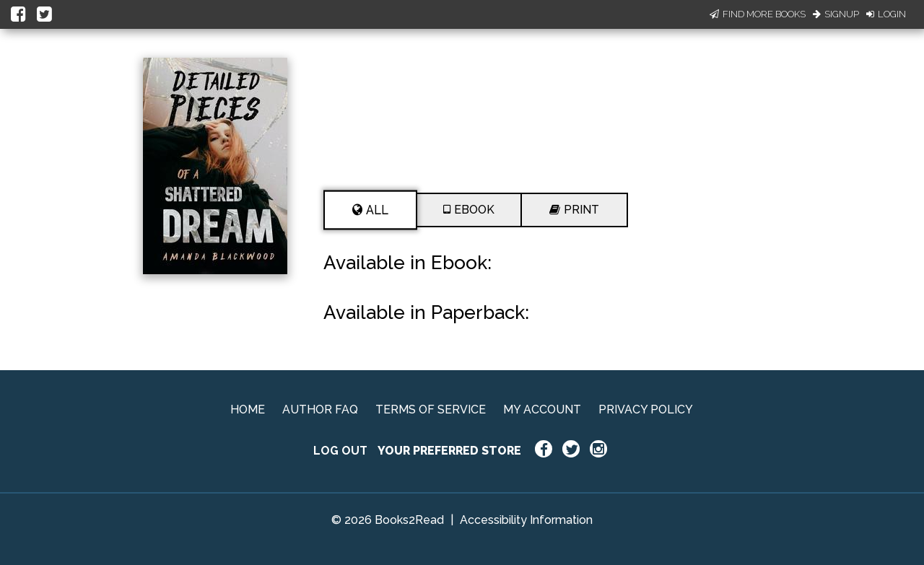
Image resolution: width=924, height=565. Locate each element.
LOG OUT (340, 451)
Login (886, 14)
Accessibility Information (526, 520)
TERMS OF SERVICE (431, 409)
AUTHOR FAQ (320, 409)
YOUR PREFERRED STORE (449, 451)
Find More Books (758, 14)
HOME (248, 409)
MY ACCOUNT (542, 409)
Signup (836, 14)
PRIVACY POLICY (646, 409)
